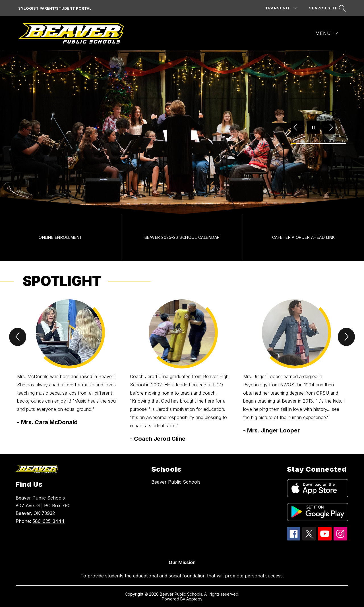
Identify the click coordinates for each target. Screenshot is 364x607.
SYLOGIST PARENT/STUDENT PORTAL (55, 8)
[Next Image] (328, 128)
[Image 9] (330, 141)
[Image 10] (334, 141)
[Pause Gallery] (313, 128)
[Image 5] (312, 141)
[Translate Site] (281, 8)
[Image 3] (303, 141)
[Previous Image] (298, 128)
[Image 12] (344, 141)
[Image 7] (321, 141)
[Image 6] (316, 141)
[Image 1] (293, 141)
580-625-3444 (48, 521)
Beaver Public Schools (176, 482)
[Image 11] (339, 141)
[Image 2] (298, 141)
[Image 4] (307, 141)
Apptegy (194, 599)
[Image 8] (325, 141)
